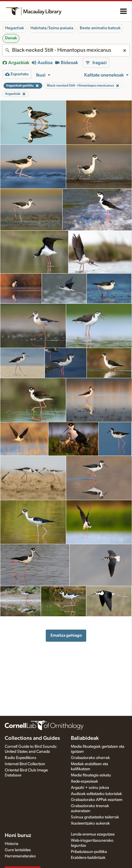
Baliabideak (85, 738)
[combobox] (66, 50)
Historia (12, 844)
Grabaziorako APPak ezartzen (97, 800)
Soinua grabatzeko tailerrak (95, 817)
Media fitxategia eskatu (91, 775)
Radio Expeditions (21, 758)
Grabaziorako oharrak (90, 758)
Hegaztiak (14, 28)
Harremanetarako (20, 856)
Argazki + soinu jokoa (90, 788)
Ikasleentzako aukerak (90, 823)
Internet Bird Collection (25, 764)
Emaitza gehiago (66, 635)
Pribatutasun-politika (89, 852)
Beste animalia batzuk (100, 28)
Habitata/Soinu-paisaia (52, 28)
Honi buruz (18, 836)
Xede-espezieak (84, 781)
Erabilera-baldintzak (88, 858)
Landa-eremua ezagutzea (93, 834)
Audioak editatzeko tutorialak (96, 794)
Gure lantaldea (18, 850)
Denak (11, 38)
